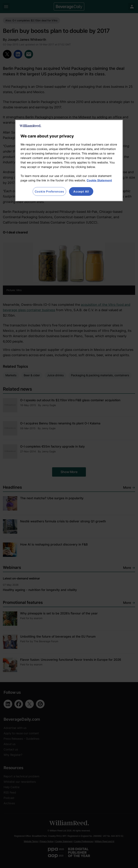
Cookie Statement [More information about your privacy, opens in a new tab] (99, 180)
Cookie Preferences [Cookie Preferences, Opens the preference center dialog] (49, 191)
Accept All (81, 191)
